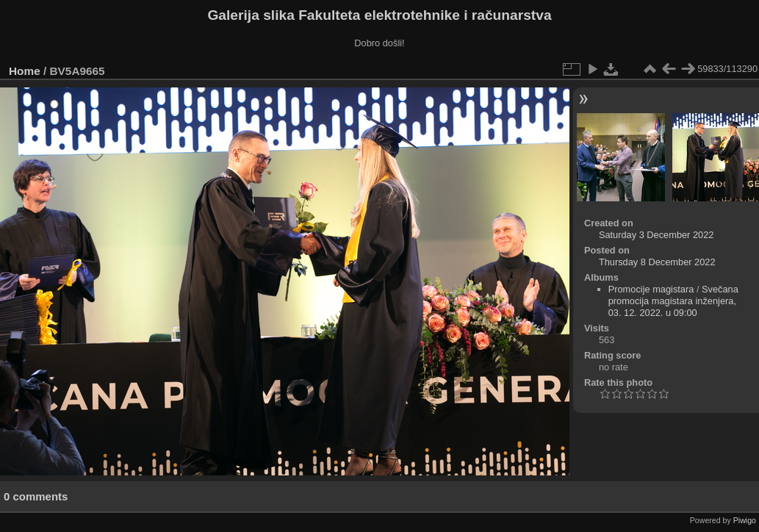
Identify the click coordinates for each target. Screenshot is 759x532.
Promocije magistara (651, 289)
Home (25, 71)
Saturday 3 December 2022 (657, 235)
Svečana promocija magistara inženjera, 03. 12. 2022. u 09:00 (673, 301)
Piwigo (745, 520)
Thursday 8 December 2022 (657, 262)
